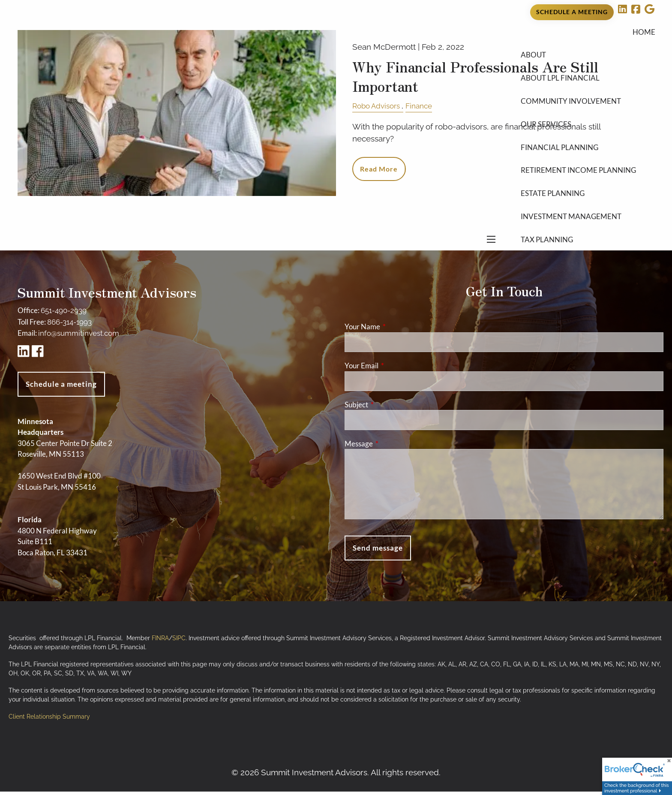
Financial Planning (559, 159)
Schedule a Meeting (572, 16)
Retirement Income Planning (578, 182)
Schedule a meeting (61, 388)
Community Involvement (571, 113)
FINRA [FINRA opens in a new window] (160, 642)
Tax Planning (547, 251)
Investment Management (571, 228)
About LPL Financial (560, 90)
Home (644, 44)
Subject (390, 408)
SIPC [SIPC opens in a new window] (179, 642)
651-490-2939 (64, 314)
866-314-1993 (69, 326)
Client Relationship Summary (49, 720)
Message (392, 447)
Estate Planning (553, 206)
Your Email (395, 369)
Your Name (396, 330)
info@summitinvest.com (79, 337)
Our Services (546, 136)
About (533, 67)
